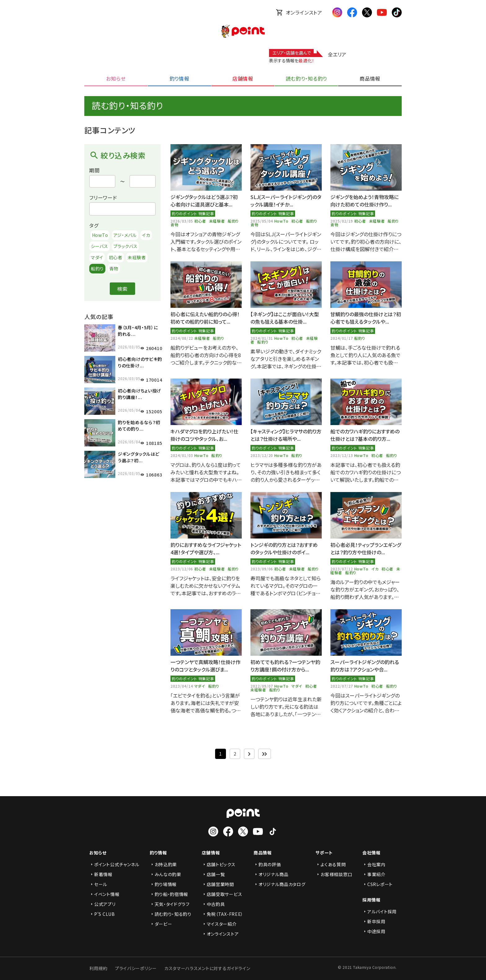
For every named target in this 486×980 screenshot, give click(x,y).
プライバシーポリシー (136, 968)
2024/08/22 (182, 338)
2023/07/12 (342, 569)
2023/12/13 (342, 455)
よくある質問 (331, 864)
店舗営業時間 (218, 884)
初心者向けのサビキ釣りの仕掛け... (140, 362)
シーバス (99, 246)
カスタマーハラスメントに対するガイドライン (207, 968)
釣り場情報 (163, 884)
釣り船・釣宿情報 (169, 894)
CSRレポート (378, 884)
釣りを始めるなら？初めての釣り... (139, 426)
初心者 (116, 257)
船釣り (97, 268)
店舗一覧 (213, 874)
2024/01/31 (262, 338)
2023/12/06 (182, 569)
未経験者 (137, 257)
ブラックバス (125, 246)
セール (98, 884)
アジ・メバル (125, 235)
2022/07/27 (342, 686)
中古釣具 (213, 904)
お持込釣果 (163, 864)
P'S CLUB (102, 914)
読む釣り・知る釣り (171, 914)
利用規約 (98, 968)
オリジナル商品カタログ (280, 884)
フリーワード (103, 197)
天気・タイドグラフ (170, 904)
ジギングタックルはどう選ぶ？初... (139, 457)
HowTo (100, 235)
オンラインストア (299, 12)
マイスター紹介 (219, 924)
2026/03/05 (182, 221)
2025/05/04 (262, 221)
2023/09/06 (262, 569)
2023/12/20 (262, 455)
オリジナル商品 (271, 874)
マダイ (97, 257)
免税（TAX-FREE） (223, 914)
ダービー (161, 924)
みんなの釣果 (166, 874)
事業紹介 (374, 874)
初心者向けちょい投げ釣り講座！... (139, 394)
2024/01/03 (182, 455)
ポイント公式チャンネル (114, 864)
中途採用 (374, 931)
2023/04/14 (182, 686)
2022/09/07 (262, 686)
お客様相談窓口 (334, 874)
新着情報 (101, 874)
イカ (146, 235)
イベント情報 (104, 894)
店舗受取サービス (222, 894)
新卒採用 (374, 921)
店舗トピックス (219, 864)
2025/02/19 (342, 221)
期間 (95, 170)
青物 (114, 268)
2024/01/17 (342, 338)
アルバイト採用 (380, 911)
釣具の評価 (267, 864)
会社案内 (374, 864)
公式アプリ (102, 904)
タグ (94, 225)
